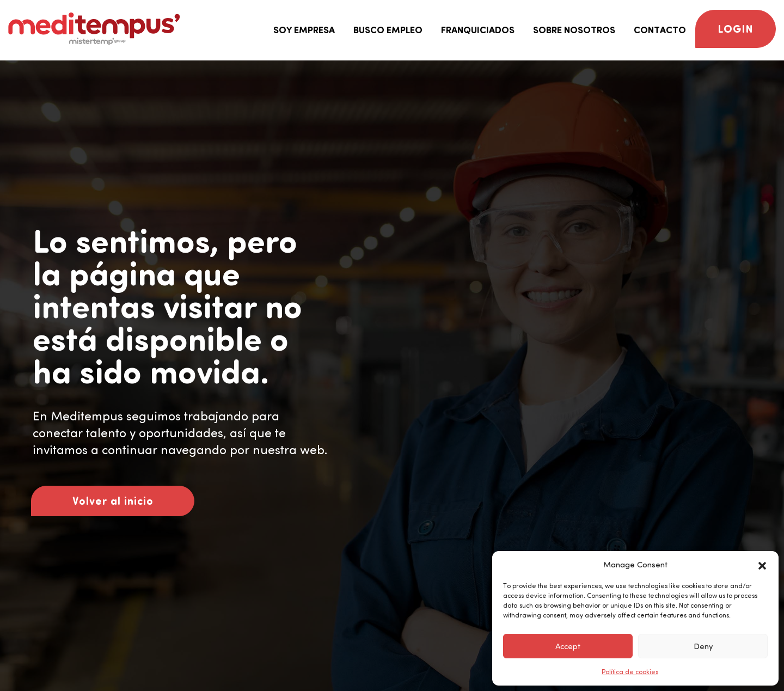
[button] (762, 565)
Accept (568, 646)
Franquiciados (478, 30)
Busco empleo (388, 30)
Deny (703, 646)
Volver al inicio (113, 501)
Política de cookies (630, 672)
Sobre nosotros (574, 30)
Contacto (660, 30)
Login (736, 29)
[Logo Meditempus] (94, 29)
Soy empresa (304, 30)
